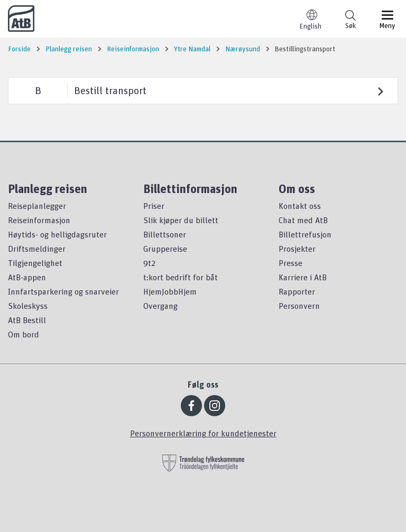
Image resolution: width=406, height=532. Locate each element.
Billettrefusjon (305, 234)
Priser (154, 206)
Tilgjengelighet (35, 263)
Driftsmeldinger (37, 249)
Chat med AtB (303, 220)
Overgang (160, 306)
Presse (290, 263)
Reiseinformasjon (39, 220)
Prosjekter (297, 249)
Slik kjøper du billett (181, 220)
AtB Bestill (27, 320)
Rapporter (297, 291)
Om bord (24, 334)
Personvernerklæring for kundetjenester (203, 433)
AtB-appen (27, 277)
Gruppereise (165, 249)
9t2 (149, 263)
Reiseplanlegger (37, 206)
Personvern (299, 306)
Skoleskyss (28, 306)
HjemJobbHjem (170, 291)
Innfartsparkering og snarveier (63, 291)
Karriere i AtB (303, 277)
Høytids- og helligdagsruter (57, 234)
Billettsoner (165, 234)
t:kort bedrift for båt (181, 277)
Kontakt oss (300, 206)
